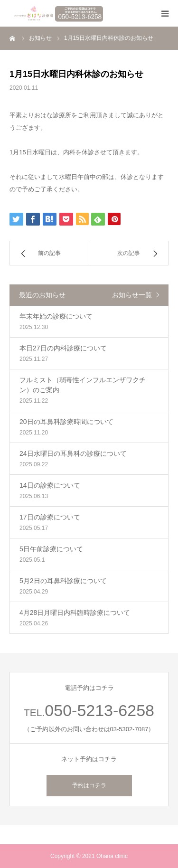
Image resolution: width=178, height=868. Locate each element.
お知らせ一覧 (132, 295)
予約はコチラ (89, 785)
